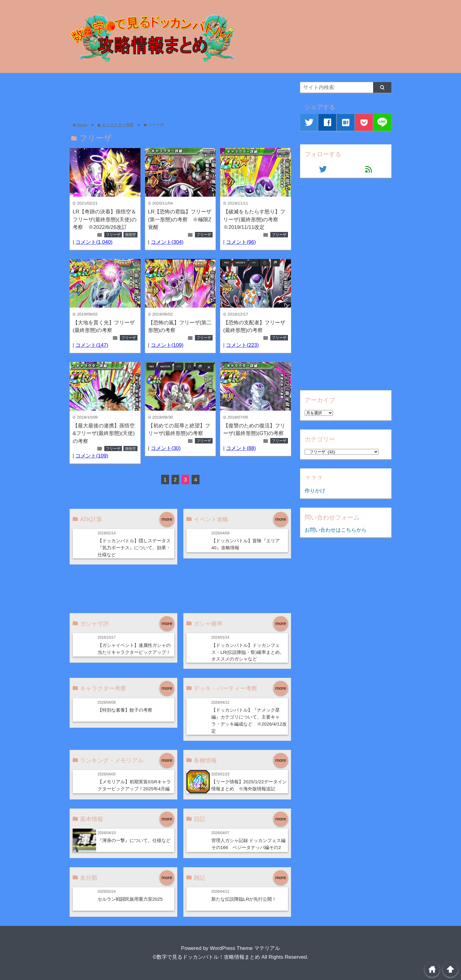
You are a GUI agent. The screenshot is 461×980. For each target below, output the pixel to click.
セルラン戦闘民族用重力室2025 (130, 899)
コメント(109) (167, 345)
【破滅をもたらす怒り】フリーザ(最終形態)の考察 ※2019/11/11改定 (254, 219)
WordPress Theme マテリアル (245, 948)
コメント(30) (166, 448)
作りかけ (315, 491)
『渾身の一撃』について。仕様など (134, 840)
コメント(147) (92, 345)
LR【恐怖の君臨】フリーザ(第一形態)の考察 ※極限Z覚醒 (180, 219)
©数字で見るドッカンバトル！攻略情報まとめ (206, 957)
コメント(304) (167, 242)
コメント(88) (241, 448)
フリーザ (113, 235)
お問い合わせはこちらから (336, 530)
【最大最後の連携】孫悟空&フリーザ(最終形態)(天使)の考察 (104, 433)
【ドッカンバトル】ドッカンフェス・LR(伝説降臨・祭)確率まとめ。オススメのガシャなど (248, 652)
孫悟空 (130, 235)
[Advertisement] (180, 96)
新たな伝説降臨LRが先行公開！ (244, 899)
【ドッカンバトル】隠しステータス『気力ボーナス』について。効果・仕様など (134, 548)
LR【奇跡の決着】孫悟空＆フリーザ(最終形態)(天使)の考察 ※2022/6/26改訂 (105, 219)
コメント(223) (242, 345)
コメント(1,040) (94, 242)
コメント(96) (241, 242)
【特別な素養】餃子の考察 (125, 710)
